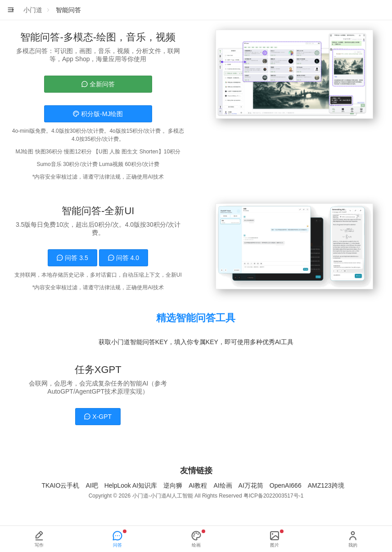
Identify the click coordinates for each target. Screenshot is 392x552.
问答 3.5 (72, 258)
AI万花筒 (251, 485)
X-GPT (98, 417)
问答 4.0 (124, 258)
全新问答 (98, 84)
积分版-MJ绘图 (98, 114)
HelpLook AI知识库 (131, 485)
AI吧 (92, 485)
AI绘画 (223, 485)
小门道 (33, 10)
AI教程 (198, 485)
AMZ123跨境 (326, 485)
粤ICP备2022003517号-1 (273, 496)
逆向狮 (173, 485)
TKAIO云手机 (60, 485)
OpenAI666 (286, 485)
